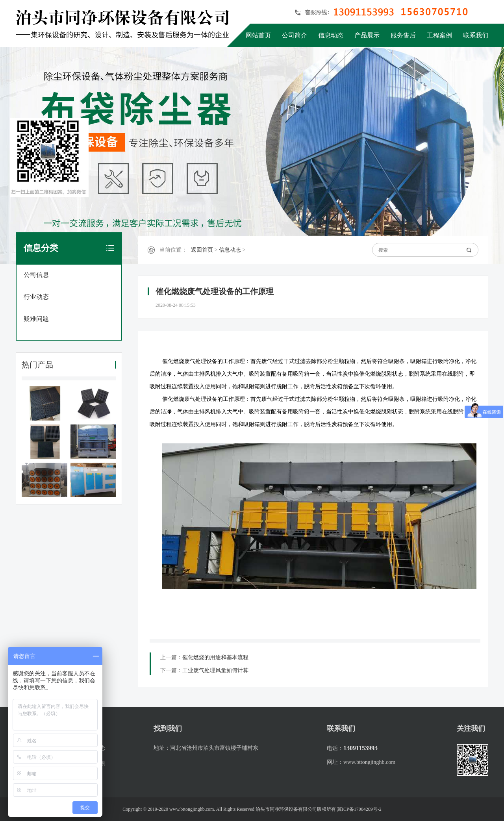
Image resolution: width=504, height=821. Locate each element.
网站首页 (258, 35)
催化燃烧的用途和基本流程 (215, 657)
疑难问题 (36, 319)
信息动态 (331, 35)
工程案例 (439, 35)
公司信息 (36, 275)
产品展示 (367, 35)
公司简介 (295, 35)
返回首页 (202, 250)
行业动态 (36, 297)
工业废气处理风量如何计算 (215, 670)
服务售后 (403, 35)
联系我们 (476, 35)
